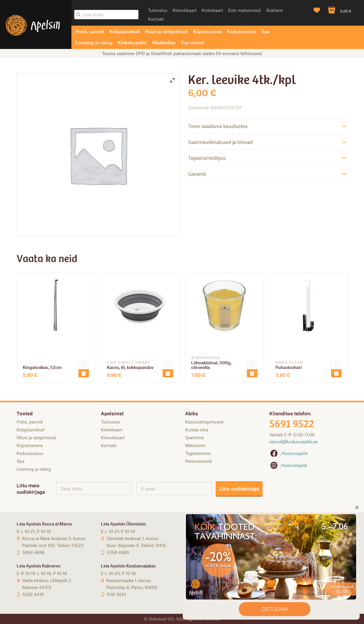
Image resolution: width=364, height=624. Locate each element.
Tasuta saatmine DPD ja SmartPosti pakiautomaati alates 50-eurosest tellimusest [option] (182, 53)
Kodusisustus (241, 31)
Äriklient (274, 10)
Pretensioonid (198, 461)
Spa (265, 31)
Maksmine (195, 445)
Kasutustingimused (204, 422)
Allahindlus (164, 42)
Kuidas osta (197, 430)
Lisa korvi (84, 373)
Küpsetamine (208, 31)
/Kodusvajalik (289, 453)
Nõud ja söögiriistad (166, 31)
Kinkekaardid (132, 42)
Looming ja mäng (94, 42)
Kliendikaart (184, 10)
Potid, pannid (90, 31)
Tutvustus (158, 10)
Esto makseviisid (245, 10)
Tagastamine (198, 453)
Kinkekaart (212, 10)
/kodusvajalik (288, 465)
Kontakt (156, 19)
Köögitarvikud (124, 31)
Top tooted (192, 42)
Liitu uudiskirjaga (239, 488)
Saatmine (195, 437)
